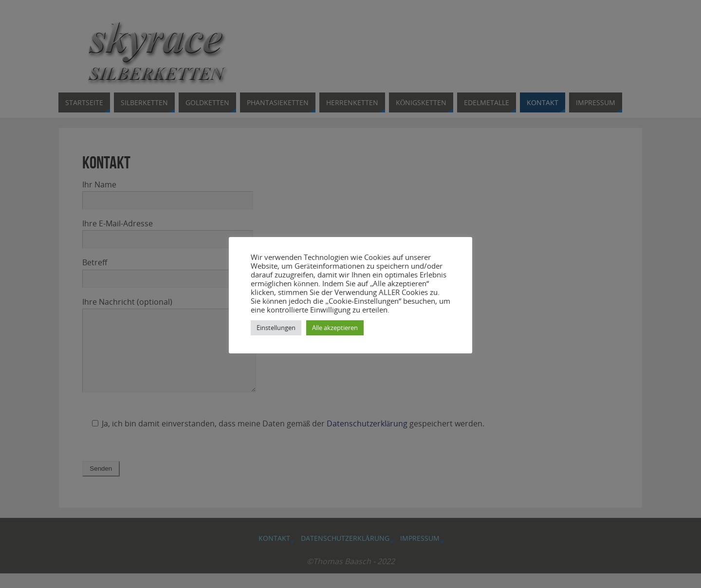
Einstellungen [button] (276, 328)
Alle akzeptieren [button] (335, 328)
